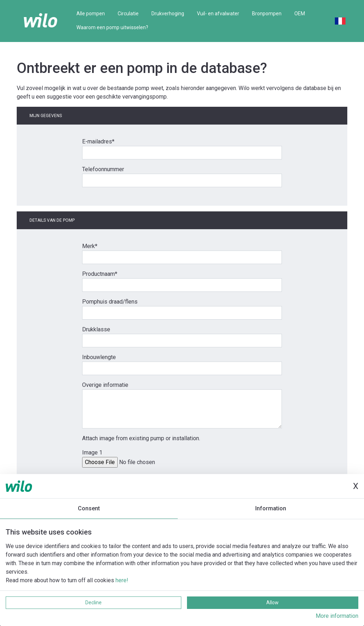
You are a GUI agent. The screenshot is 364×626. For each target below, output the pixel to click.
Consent (89, 508)
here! (122, 580)
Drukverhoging (168, 14)
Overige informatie (105, 385)
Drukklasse (96, 329)
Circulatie (128, 14)
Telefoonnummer (103, 169)
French (340, 21)
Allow (272, 603)
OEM (300, 14)
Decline (93, 603)
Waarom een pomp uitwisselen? (112, 27)
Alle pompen (91, 14)
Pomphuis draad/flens (110, 302)
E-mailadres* (98, 141)
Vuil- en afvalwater (218, 14)
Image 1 (92, 453)
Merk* (90, 246)
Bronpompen (267, 14)
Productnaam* (100, 274)
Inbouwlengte (99, 357)
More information (337, 616)
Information (271, 508)
